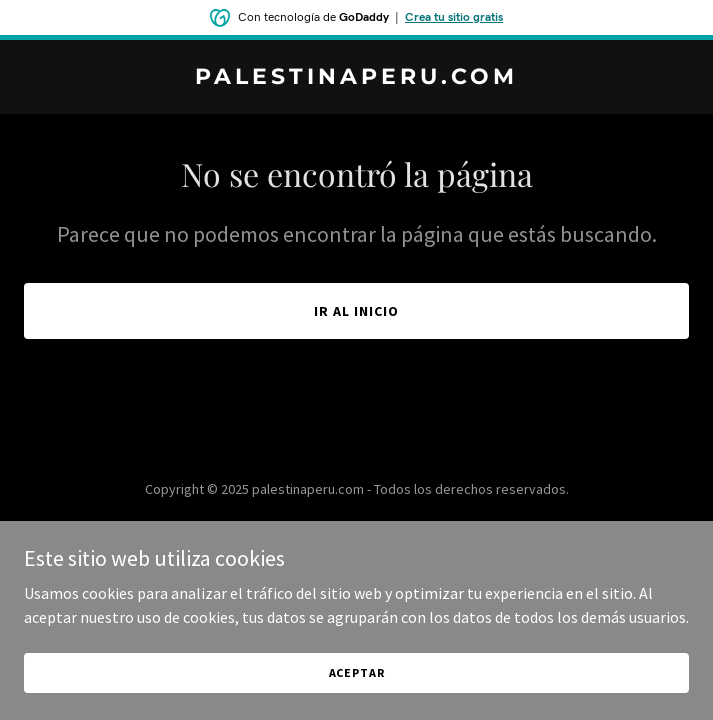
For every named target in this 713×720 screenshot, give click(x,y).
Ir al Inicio (356, 311)
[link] (356, 78)
